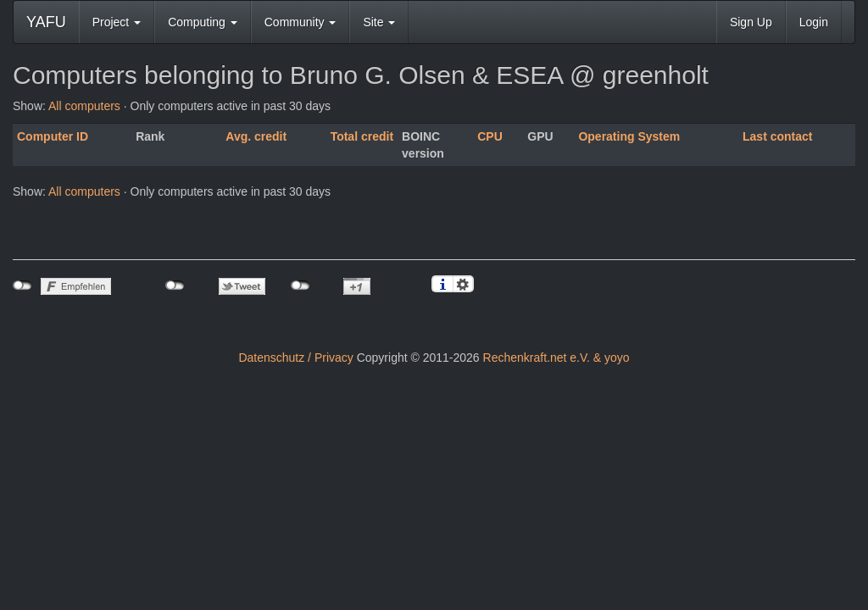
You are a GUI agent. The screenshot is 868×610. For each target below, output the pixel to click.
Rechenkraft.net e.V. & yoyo (556, 358)
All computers (84, 106)
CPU (490, 136)
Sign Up (751, 22)
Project (117, 22)
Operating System (629, 136)
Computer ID (53, 136)
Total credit (362, 136)
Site (379, 22)
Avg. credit (256, 136)
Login (814, 22)
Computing (203, 22)
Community (300, 22)
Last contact (777, 136)
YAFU (46, 22)
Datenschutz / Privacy (295, 358)
